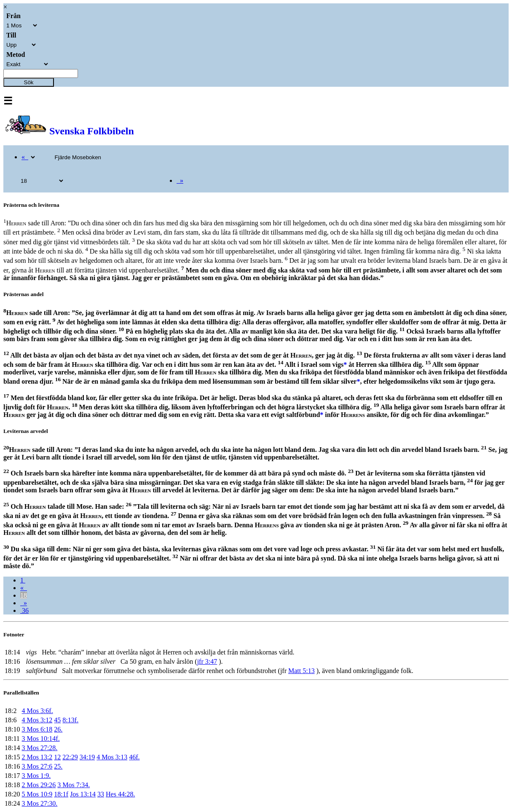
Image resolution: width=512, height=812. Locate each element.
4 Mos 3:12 (37, 720)
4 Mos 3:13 (112, 757)
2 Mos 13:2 (37, 757)
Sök (29, 82)
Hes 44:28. (120, 794)
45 (57, 720)
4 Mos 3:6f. (37, 711)
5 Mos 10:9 (37, 794)
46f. (134, 757)
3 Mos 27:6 (37, 766)
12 (57, 757)
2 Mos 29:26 (39, 785)
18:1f (61, 794)
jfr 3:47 (207, 661)
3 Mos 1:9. (36, 776)
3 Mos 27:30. (39, 803)
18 (24, 595)
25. (58, 766)
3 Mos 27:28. (39, 748)
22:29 (70, 757)
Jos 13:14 (83, 794)
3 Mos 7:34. (74, 785)
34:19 (87, 757)
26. (58, 729)
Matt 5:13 (302, 671)
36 (24, 610)
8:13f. (70, 720)
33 (101, 794)
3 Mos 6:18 (37, 729)
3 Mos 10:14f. (40, 739)
